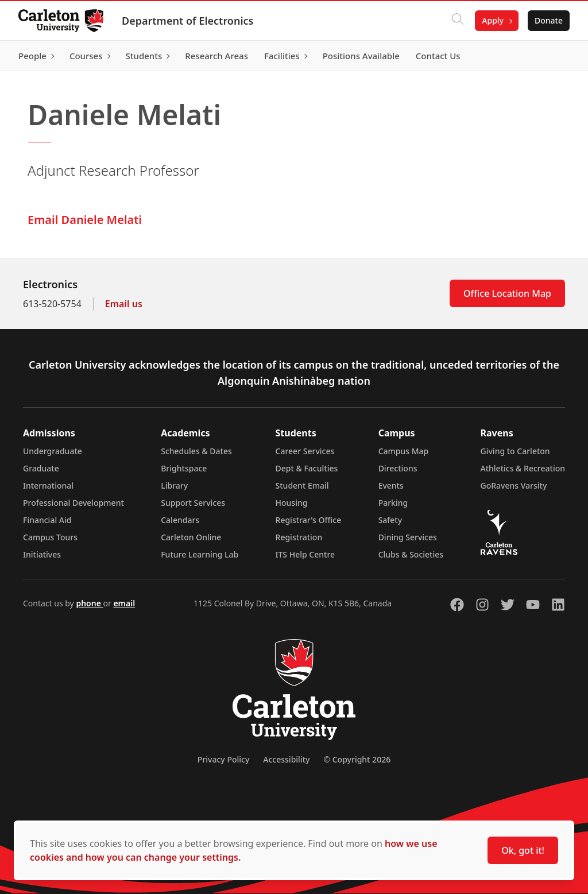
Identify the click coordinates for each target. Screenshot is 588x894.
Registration (299, 537)
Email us (124, 304)
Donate (549, 20)
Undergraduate (53, 451)
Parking (393, 503)
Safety (390, 520)
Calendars (180, 520)
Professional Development (73, 503)
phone (89, 603)
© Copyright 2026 (357, 759)
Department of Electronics (187, 21)
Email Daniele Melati (85, 220)
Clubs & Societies (411, 554)
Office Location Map (507, 293)
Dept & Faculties (307, 468)
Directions (398, 468)
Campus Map (404, 451)
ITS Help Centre (305, 554)
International (48, 485)
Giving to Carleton (515, 451)
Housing (292, 503)
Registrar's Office (309, 520)
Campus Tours (50, 537)
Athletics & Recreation (523, 468)
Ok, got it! (523, 850)
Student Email (302, 485)
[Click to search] (458, 21)
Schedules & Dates (196, 451)
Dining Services (408, 537)
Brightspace (184, 468)
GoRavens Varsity (514, 485)
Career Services (305, 451)
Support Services (193, 503)
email (124, 603)
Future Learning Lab (200, 554)
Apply (493, 20)
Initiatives (42, 554)
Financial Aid (47, 520)
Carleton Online (191, 537)
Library (174, 485)
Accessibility (286, 759)
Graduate (41, 468)
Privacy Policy (223, 759)
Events (391, 485)
